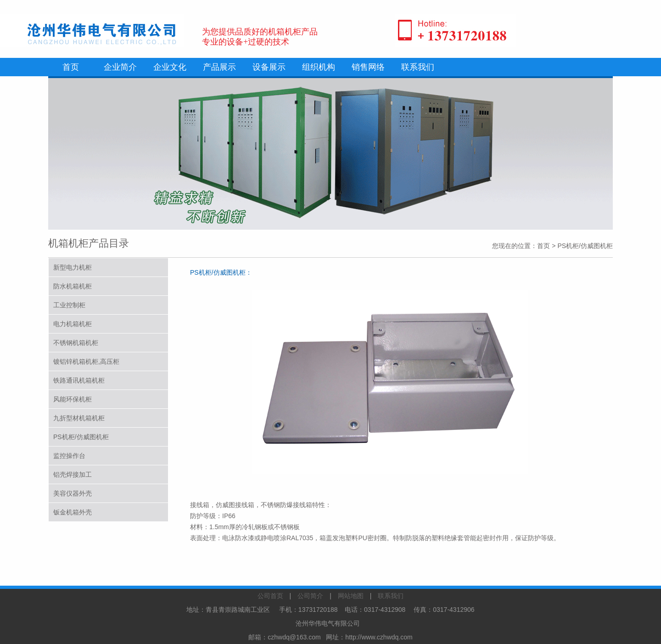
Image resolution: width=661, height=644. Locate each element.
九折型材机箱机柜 (79, 418)
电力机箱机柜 (73, 324)
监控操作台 (69, 456)
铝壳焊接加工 (73, 475)
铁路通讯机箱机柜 (79, 380)
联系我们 (418, 67)
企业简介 (120, 67)
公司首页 (270, 596)
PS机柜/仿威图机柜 (81, 437)
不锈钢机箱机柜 (76, 343)
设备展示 (269, 67)
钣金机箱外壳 (73, 512)
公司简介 (310, 596)
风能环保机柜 (73, 399)
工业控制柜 (69, 305)
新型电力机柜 (73, 267)
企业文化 (170, 67)
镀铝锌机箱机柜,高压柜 (86, 362)
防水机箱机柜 (73, 286)
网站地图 (351, 596)
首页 (71, 67)
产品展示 (219, 67)
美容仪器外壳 (73, 493)
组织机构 (319, 67)
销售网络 (368, 67)
